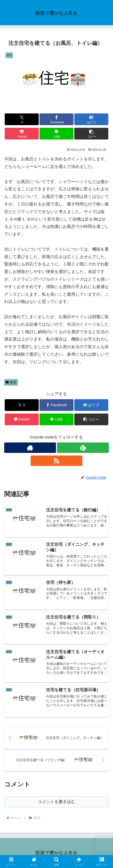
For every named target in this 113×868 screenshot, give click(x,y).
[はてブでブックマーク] (91, 119)
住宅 (11, 382)
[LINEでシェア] (56, 134)
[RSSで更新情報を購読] (56, 461)
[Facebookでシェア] (56, 119)
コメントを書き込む (56, 802)
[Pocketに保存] (22, 134)
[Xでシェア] (22, 119)
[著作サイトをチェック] (30, 448)
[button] (91, 134)
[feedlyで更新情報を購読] (83, 448)
